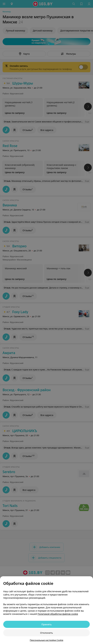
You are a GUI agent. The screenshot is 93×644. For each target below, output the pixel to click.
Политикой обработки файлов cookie (58, 614)
